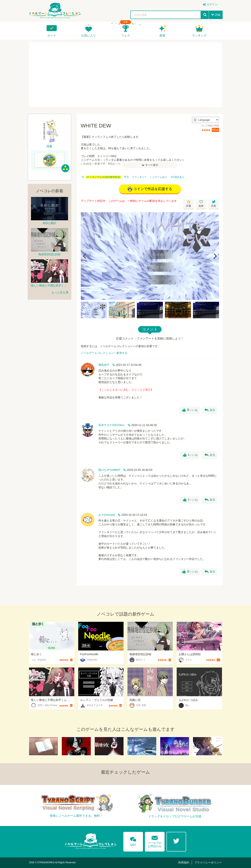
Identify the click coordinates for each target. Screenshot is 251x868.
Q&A (133, 841)
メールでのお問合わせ (155, 841)
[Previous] (85, 256)
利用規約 (184, 863)
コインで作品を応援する (150, 189)
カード (52, 35)
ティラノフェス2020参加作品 (103, 177)
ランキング (199, 35)
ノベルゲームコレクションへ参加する (104, 353)
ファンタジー (139, 177)
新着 (162, 35)
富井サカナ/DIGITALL (112, 425)
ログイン (212, 4)
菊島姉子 (104, 365)
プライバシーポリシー (208, 863)
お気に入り (89, 35)
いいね (190, 410)
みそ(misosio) (107, 515)
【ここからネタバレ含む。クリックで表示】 (126, 390)
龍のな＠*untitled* (109, 470)
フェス (126, 35)
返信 (210, 410)
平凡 (126, 177)
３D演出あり (177, 177)
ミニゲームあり (158, 177)
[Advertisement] (125, 75)
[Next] (215, 256)
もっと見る (58, 292)
